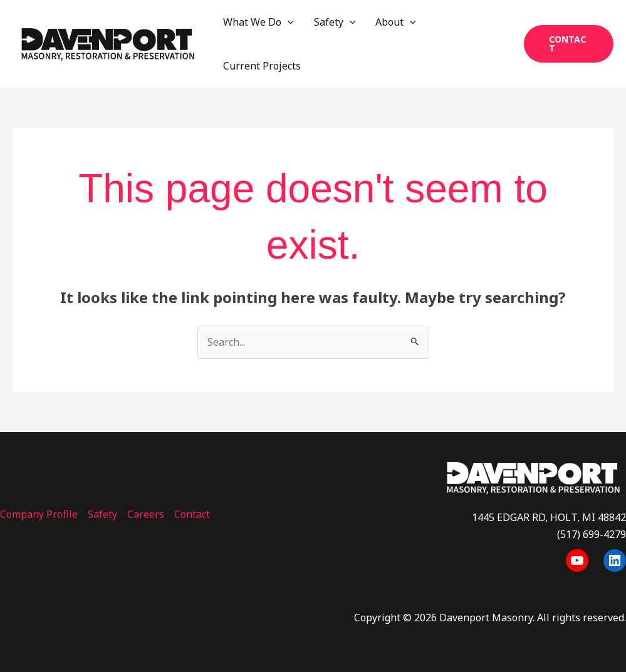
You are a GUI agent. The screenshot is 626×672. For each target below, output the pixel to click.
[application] (288, 22)
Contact (192, 514)
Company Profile (39, 514)
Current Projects (262, 66)
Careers (146, 514)
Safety (335, 22)
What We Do (258, 22)
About (396, 22)
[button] (569, 44)
